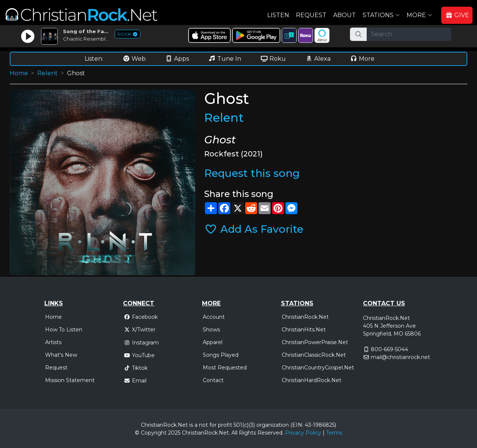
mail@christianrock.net (400, 357)
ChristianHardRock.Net (312, 380)
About (345, 15)
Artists (53, 342)
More (362, 59)
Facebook (141, 317)
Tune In (225, 59)
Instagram (141, 343)
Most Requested (225, 368)
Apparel (213, 342)
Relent (48, 73)
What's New (61, 355)
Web (134, 59)
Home (19, 73)
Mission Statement (70, 380)
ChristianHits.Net (304, 330)
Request (311, 15)
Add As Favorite (254, 229)
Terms (334, 433)
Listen (278, 15)
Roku (273, 59)
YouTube (139, 355)
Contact (213, 380)
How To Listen (64, 330)
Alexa (318, 59)
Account (214, 317)
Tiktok (136, 368)
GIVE (457, 15)
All (234, 433)
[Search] (409, 34)
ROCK (128, 34)
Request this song (252, 173)
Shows (211, 330)
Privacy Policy (303, 433)
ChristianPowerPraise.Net (315, 342)
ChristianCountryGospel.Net (318, 368)
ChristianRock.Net (305, 317)
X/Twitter (140, 330)
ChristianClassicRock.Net (314, 355)
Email (135, 381)
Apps (177, 59)
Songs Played (221, 355)
